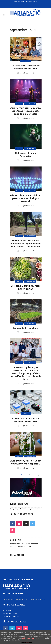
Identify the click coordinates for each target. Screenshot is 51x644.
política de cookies (30, 638)
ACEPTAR (27, 643)
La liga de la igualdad (26, 328)
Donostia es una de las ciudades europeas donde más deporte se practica (25, 244)
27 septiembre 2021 (25, 73)
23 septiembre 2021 (25, 468)
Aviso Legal (7, 610)
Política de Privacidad (11, 616)
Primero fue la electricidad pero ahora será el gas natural (26, 198)
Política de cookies (10, 613)
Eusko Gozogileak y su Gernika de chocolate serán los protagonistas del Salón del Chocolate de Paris (26, 373)
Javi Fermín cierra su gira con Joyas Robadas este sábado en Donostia (25, 111)
